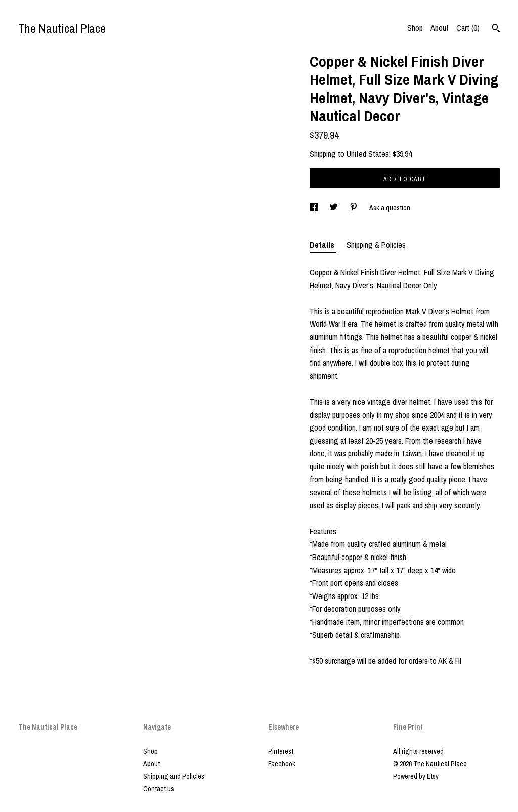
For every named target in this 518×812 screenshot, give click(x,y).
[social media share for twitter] (334, 208)
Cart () (468, 28)
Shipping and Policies (174, 776)
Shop (415, 28)
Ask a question (390, 208)
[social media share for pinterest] (354, 208)
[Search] (496, 29)
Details (323, 245)
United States (368, 154)
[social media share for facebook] (314, 208)
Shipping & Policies (376, 245)
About (440, 28)
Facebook (282, 764)
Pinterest (281, 751)
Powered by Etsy (416, 776)
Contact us (159, 789)
